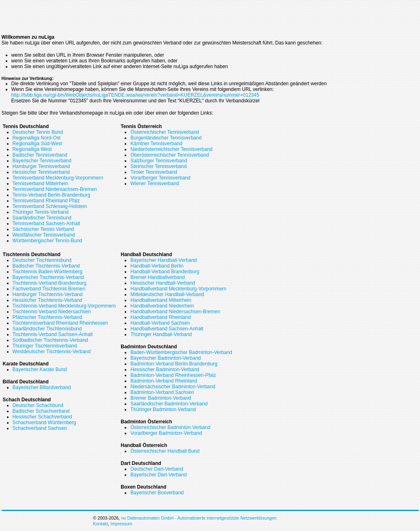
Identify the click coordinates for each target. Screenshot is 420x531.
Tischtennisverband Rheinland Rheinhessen (60, 323)
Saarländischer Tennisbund (42, 218)
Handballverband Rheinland (161, 317)
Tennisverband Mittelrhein (41, 184)
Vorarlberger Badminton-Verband (166, 433)
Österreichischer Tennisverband (165, 132)
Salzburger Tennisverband (159, 161)
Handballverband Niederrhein (162, 306)
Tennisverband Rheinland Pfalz (46, 201)
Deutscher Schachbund (38, 405)
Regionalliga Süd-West (37, 144)
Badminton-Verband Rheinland (164, 381)
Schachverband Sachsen (40, 428)
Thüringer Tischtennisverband (45, 346)
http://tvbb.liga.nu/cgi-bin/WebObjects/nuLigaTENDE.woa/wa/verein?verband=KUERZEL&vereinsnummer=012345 (135, 95)
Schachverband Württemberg (44, 423)
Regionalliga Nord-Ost (37, 138)
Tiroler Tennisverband (154, 172)
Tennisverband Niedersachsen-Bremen (55, 189)
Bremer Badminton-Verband (161, 398)
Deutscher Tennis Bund (38, 132)
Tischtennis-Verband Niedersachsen (52, 312)
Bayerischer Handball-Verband (164, 260)
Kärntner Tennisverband (156, 144)
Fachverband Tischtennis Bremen (49, 289)
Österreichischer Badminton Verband (170, 427)
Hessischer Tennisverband (41, 172)
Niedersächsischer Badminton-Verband (173, 387)
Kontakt (101, 524)
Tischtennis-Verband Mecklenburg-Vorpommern (64, 306)
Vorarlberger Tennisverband (160, 178)
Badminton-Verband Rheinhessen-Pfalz (173, 375)
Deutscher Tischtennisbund (42, 260)
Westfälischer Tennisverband (44, 235)
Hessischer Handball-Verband (163, 283)
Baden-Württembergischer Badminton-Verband (181, 352)
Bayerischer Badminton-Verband (166, 358)
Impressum (121, 524)
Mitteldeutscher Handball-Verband (167, 294)
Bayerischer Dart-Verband (158, 475)
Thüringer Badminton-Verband (163, 409)
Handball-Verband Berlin (157, 266)
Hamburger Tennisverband (41, 166)
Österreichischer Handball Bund (165, 451)
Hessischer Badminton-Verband (165, 369)
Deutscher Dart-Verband (157, 469)
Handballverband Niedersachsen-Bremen (175, 312)
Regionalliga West (32, 149)
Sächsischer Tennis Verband (43, 229)
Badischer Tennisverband (40, 155)
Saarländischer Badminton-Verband (169, 404)
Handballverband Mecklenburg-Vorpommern (178, 289)
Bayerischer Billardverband (42, 387)
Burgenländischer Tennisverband (166, 138)
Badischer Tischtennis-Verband (46, 266)
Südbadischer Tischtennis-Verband (50, 340)
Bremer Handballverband (157, 277)
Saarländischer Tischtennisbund (47, 329)
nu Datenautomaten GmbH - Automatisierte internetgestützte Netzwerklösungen (199, 518)
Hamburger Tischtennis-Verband (48, 294)
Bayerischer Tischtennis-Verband (48, 277)
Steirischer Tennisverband (158, 166)
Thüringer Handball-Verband (161, 334)
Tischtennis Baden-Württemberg (48, 272)
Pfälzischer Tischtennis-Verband (47, 317)
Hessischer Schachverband (42, 417)
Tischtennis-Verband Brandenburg (50, 283)
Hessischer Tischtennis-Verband (47, 300)
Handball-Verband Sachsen (160, 323)
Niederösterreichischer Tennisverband (171, 149)
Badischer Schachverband (41, 411)
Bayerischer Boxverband (157, 493)
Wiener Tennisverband (155, 184)
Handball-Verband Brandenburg (165, 272)
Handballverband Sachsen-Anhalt (167, 329)
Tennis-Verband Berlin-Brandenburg (52, 195)
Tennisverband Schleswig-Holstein (50, 206)
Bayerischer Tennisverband (42, 161)
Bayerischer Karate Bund (40, 369)
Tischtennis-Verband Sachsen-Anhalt (53, 334)
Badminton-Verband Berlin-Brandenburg (174, 364)
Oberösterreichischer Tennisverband (170, 155)
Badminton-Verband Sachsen (162, 392)
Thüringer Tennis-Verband (41, 212)
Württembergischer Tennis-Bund (47, 241)
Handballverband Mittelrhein (161, 300)
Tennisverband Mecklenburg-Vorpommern (58, 178)
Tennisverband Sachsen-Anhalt (46, 223)
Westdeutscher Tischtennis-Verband (52, 352)
